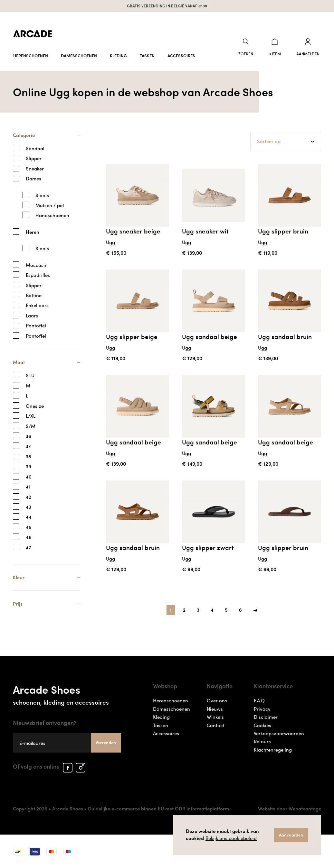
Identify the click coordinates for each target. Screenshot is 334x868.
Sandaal (35, 147)
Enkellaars (37, 304)
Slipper (34, 157)
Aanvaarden (291, 835)
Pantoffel (36, 324)
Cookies (262, 725)
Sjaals (42, 193)
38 (29, 455)
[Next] (255, 608)
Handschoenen (52, 214)
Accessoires (181, 52)
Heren (33, 230)
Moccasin (37, 263)
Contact (216, 725)
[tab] (47, 137)
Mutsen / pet (50, 204)
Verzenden (106, 742)
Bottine (34, 294)
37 (28, 445)
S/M (31, 425)
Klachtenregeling (273, 750)
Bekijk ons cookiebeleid (231, 838)
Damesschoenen (79, 52)
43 (29, 506)
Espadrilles (38, 274)
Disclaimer (266, 717)
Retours (262, 741)
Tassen (147, 52)
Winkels (215, 717)
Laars (32, 314)
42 (29, 496)
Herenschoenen (31, 52)
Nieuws (215, 708)
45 (29, 526)
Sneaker (35, 167)
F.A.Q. (260, 700)
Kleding (118, 52)
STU (30, 375)
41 (28, 485)
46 (29, 536)
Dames (33, 177)
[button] (252, 46)
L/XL (31, 415)
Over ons (217, 700)
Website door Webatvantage (290, 808)
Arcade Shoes (67, 693)
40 (29, 475)
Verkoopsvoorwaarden (279, 733)
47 (29, 546)
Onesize (35, 405)
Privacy (262, 708)
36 (29, 435)
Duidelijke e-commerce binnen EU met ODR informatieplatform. (159, 808)
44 (29, 516)
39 (29, 465)
